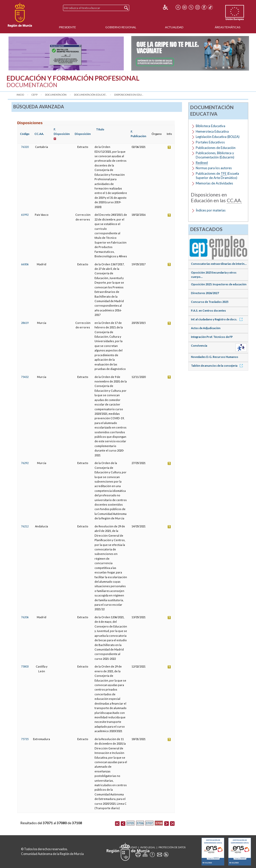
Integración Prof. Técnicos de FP (212, 337)
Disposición (83, 134)
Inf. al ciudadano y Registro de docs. (218, 319)
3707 (149, 823)
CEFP (34, 95)
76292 (25, 463)
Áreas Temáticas (227, 27)
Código (25, 134)
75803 (25, 666)
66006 (25, 264)
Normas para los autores (214, 168)
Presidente (67, 27)
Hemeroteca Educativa (212, 131)
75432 (25, 377)
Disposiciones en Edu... (129, 95)
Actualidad (174, 27)
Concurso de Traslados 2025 (210, 302)
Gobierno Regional (121, 27)
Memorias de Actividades (214, 183)
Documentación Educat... (90, 95)
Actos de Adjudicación (206, 328)
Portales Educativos (210, 142)
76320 (25, 147)
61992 (25, 215)
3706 (140, 823)
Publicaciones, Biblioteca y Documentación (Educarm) (215, 155)
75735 (25, 739)
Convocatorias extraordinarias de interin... (219, 264)
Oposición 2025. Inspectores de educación (219, 284)
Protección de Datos (172, 847)
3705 (130, 823)
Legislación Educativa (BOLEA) (218, 137)
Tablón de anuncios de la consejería (218, 366)
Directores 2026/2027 (205, 293)
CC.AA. (39, 134)
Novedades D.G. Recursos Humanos (215, 357)
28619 (25, 323)
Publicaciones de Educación (216, 148)
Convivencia (199, 346)
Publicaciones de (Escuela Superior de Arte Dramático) (217, 176)
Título (100, 129)
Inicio (20, 95)
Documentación (56, 95)
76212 (25, 526)
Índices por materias (211, 210)
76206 (25, 617)
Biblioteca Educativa (210, 126)
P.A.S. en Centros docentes (208, 310)
